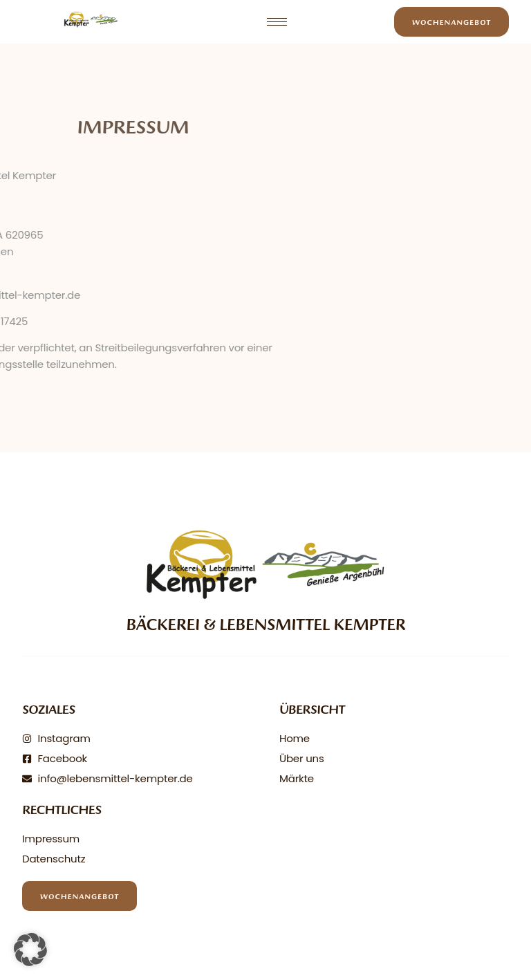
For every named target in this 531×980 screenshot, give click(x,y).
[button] (30, 950)
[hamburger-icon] (277, 22)
